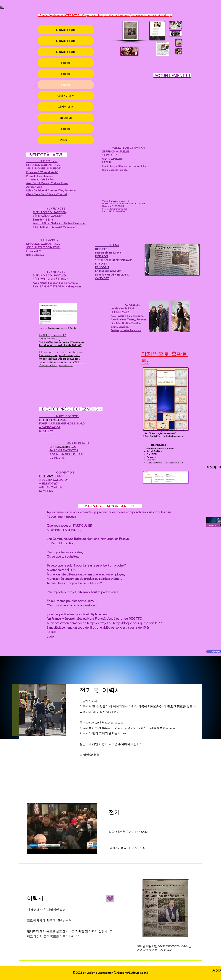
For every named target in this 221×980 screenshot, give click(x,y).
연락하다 (66, 140)
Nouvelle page (66, 30)
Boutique (66, 118)
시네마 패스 (66, 107)
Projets (66, 63)
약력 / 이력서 (66, 96)
